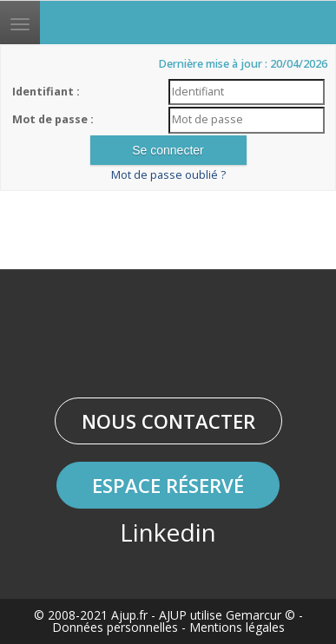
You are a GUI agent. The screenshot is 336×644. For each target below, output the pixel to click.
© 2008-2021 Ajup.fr (91, 615)
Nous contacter (168, 421)
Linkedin (168, 532)
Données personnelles (115, 627)
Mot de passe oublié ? (168, 175)
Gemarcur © (260, 615)
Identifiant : (46, 92)
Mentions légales (237, 627)
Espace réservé (168, 485)
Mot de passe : (53, 119)
